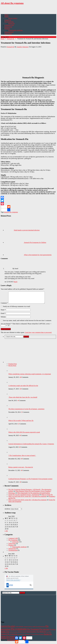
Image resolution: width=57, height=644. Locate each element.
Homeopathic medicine (16, 30)
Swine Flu (12, 23)
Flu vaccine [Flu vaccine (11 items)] (44, 631)
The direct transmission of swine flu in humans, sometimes (26, 411)
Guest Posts (8, 34)
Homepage (12, 495)
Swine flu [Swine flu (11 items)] (48, 636)
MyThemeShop (12, 642)
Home (6, 15)
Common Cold (9, 25)
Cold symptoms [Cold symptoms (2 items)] (19, 629)
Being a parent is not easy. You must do (21, 469)
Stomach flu (8, 27)
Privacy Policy (13, 18)
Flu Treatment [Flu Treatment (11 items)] (33, 631)
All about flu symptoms (12, 3)
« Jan (6, 533)
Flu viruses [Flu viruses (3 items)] (53, 632)
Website (3, 319)
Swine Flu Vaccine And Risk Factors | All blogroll (24, 497)
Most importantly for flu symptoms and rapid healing (34, 495)
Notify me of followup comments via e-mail (17, 309)
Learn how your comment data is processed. (38, 335)
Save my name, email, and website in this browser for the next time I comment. (27, 323)
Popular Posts (13, 366)
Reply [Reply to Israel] (16, 282)
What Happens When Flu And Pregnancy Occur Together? (33, 493)
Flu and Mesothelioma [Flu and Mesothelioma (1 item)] (40, 629)
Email (3, 316)
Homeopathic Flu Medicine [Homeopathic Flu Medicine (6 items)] (36, 634)
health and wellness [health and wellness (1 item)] (14, 634)
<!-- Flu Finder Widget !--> (19, 584)
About (6, 17)
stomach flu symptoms (11, 212)
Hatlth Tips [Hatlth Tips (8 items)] (5, 634)
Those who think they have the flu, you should (23, 400)
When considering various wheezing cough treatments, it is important (30, 376)
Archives (7, 511)
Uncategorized (9, 32)
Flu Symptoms (9, 22)
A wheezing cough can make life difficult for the (23, 388)
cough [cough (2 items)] (34, 629)
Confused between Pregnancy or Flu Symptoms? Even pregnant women (30, 481)
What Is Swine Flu (47, 497)
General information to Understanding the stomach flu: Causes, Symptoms (31, 446)
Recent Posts (12, 368)
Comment (4, 305)
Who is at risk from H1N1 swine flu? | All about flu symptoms (27, 499)
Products (7, 29)
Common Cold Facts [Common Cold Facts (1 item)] (28, 629)
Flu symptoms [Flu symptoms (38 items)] (19, 631)
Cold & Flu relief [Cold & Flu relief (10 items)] (8, 628)
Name (3, 312)
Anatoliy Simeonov (23, 47)
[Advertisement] (23, 9)
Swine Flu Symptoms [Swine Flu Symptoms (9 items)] (9, 639)
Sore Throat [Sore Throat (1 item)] (49, 634)
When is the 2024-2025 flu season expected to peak (24, 434)
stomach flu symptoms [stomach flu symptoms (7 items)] (9, 636)
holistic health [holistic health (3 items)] (22, 634)
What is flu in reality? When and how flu (21, 423)
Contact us (8, 20)
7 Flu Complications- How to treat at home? (22, 458)
